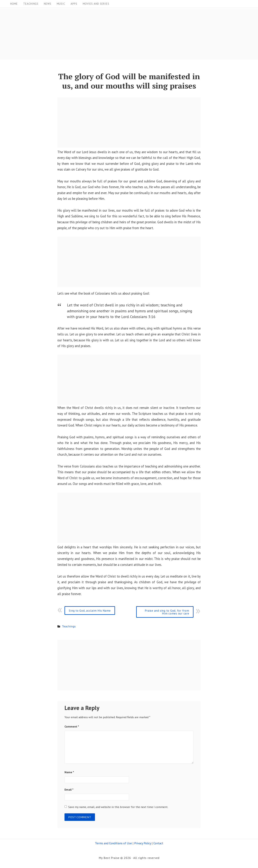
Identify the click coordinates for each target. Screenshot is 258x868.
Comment (72, 726)
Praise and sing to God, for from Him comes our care (167, 612)
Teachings (31, 4)
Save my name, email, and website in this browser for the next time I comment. (118, 807)
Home (14, 4)
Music (61, 4)
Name (69, 772)
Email (69, 789)
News (48, 4)
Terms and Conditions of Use (113, 843)
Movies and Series (96, 4)
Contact (158, 843)
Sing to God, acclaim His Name (90, 610)
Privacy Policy (143, 843)
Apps (74, 4)
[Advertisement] (107, 34)
